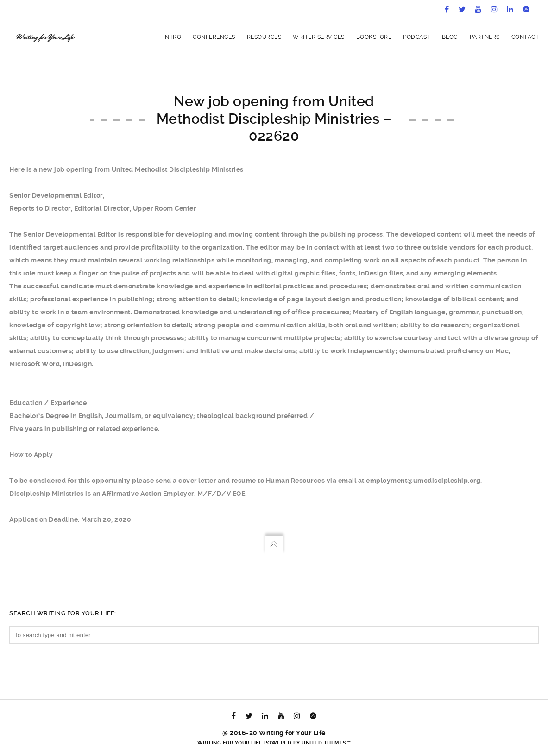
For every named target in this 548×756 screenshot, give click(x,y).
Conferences (214, 37)
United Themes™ (326, 743)
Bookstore (374, 37)
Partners (485, 37)
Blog (450, 37)
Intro (173, 37)
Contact (525, 37)
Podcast (417, 37)
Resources (264, 37)
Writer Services (319, 37)
